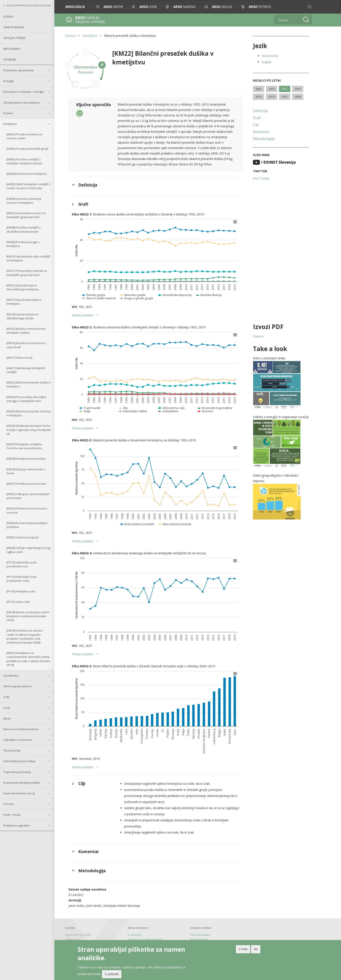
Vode (7, 708)
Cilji (256, 125)
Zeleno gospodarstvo (18, 686)
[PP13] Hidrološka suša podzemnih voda (22, 579)
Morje (7, 718)
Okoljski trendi (14, 38)
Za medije (10, 59)
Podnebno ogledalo (16, 825)
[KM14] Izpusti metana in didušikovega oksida (23, 316)
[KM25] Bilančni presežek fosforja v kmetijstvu (29, 413)
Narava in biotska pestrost (21, 729)
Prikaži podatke (83, 315)
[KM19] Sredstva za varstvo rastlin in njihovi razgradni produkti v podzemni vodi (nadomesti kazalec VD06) (25, 636)
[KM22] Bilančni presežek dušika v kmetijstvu (29, 384)
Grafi (257, 118)
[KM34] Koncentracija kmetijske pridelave (27, 525)
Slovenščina (270, 56)
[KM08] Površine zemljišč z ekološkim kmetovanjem (24, 229)
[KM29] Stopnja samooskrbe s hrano (26, 471)
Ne (256, 950)
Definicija (260, 111)
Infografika (12, 49)
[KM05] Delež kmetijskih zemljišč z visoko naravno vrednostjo (28, 186)
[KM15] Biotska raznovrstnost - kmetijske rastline (27, 331)
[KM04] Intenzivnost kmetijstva (27, 174)
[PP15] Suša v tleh (18, 602)
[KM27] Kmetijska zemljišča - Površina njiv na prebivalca (25, 446)
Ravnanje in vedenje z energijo (24, 92)
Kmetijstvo (10, 124)
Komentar (261, 132)
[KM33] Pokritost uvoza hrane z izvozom (27, 510)
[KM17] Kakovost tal (19, 358)
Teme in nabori (14, 27)
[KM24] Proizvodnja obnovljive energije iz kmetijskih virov (26, 399)
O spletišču (135, 935)
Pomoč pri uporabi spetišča (145, 939)
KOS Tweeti (261, 178)
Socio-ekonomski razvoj (19, 793)
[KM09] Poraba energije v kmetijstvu (23, 244)
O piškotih (112, 975)
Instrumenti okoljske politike (22, 783)
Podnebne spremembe (19, 70)
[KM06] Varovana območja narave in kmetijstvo (24, 201)
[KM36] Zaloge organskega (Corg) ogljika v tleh (28, 550)
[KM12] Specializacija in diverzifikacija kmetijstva (23, 287)
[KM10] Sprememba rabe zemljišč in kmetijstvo (28, 258)
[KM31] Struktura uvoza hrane (26, 484)
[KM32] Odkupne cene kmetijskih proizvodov (28, 496)
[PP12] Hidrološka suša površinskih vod (22, 564)
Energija (9, 81)
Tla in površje (12, 750)
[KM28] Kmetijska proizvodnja (26, 459)
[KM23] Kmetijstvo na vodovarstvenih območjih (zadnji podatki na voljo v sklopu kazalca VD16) (28, 659)
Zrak (6, 697)
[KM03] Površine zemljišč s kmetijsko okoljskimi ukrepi (24, 161)
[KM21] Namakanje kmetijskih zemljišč (26, 370)
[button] (309, 7)
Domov (8, 17)
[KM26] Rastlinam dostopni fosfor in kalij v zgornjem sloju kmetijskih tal (29, 430)
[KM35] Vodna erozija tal (23, 537)
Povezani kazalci (200, 935)
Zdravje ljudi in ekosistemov (22, 103)
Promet (8, 113)
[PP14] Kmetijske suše (21, 591)
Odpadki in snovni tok (18, 740)
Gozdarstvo (11, 676)
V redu (243, 950)
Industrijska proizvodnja (19, 761)
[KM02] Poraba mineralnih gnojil (27, 149)
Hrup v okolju (12, 815)
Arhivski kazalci (200, 939)
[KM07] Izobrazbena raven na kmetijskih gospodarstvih (26, 215)
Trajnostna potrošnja (17, 772)
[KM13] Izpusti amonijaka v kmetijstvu (24, 302)
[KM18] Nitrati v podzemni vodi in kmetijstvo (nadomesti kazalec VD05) (28, 616)
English (267, 62)
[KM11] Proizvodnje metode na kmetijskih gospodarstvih (27, 273)
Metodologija (264, 139)
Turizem (9, 804)
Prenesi (258, 336)
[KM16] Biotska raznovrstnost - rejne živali (27, 345)
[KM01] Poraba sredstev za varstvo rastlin (24, 136)
